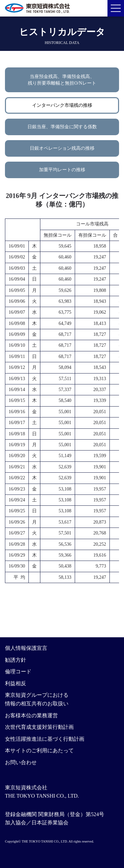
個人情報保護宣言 (26, 648)
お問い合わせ (21, 762)
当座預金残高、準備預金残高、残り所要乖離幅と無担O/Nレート (62, 80)
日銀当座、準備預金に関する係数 (62, 127)
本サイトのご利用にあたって (39, 750)
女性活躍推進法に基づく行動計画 (45, 739)
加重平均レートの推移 (62, 170)
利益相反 (16, 683)
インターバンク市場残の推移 (62, 105)
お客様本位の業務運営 (31, 715)
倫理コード (18, 671)
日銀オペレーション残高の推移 (62, 148)
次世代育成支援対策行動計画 (39, 727)
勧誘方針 (16, 660)
